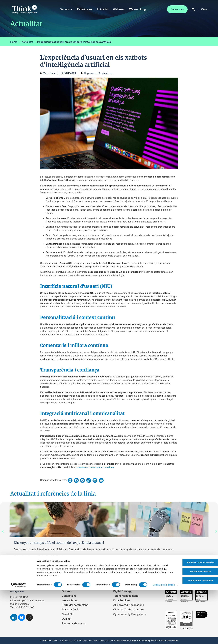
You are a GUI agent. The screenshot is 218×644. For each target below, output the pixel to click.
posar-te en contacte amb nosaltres (95, 467)
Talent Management (125, 596)
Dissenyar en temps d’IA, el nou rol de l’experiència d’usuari (59, 543)
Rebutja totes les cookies (194, 630)
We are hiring (70, 600)
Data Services (122, 600)
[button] (203, 9)
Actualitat (27, 42)
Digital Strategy (123, 591)
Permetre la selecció (194, 621)
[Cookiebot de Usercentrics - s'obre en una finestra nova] (18, 638)
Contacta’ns (69, 596)
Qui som (67, 591)
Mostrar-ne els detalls (48, 638)
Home (14, 42)
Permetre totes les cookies (194, 612)
